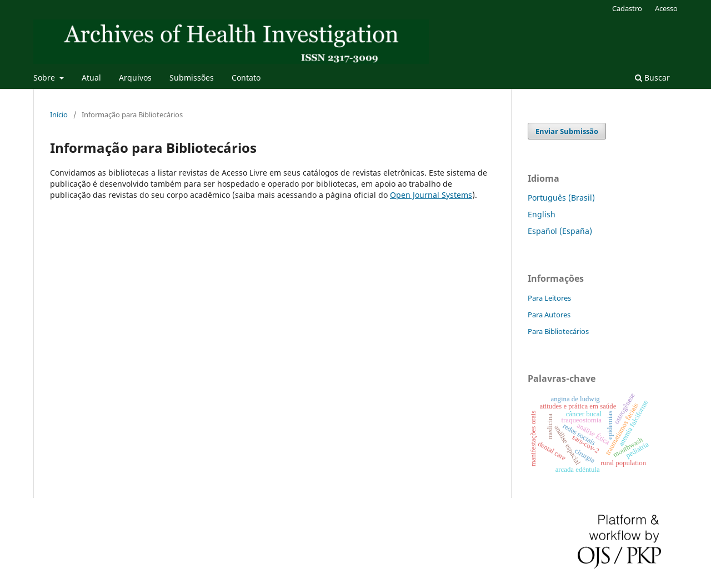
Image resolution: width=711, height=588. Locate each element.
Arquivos (135, 78)
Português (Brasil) (561, 198)
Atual (91, 78)
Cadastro (627, 8)
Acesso (666, 8)
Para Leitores (549, 298)
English (542, 214)
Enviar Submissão (567, 131)
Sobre (45, 78)
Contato (246, 78)
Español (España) (560, 231)
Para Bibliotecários (558, 331)
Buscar (652, 78)
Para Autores (549, 315)
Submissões (192, 78)
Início (59, 114)
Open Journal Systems (431, 195)
